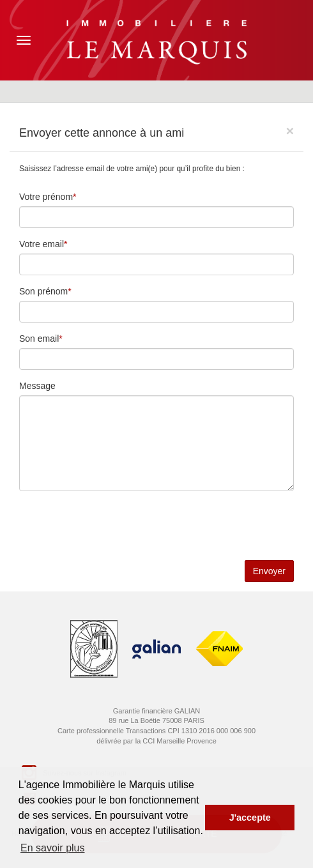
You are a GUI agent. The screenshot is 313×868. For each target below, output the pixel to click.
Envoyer (269, 571)
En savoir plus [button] (53, 848)
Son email (39, 339)
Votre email (42, 244)
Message (37, 386)
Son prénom (43, 291)
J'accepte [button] (250, 818)
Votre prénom (46, 197)
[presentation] (116, 526)
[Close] (290, 131)
